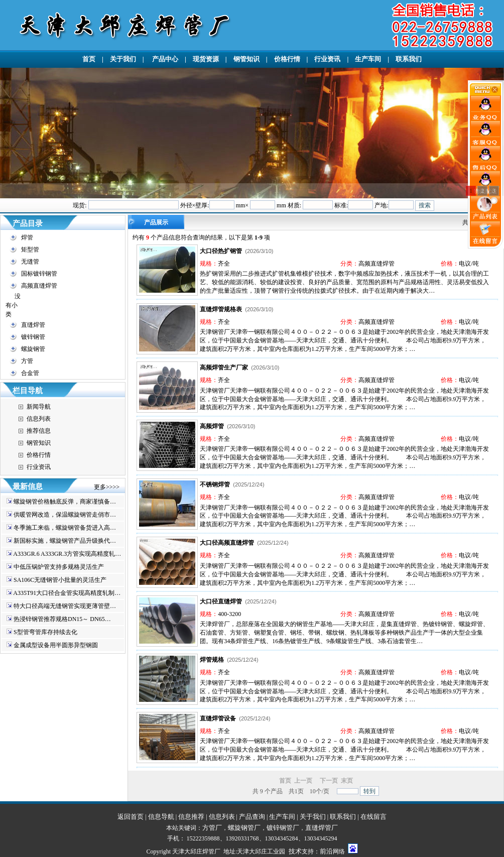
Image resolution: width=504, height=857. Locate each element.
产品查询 (252, 817)
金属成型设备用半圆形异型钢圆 (56, 645)
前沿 (326, 851)
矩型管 (30, 250)
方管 (27, 361)
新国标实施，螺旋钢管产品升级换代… (65, 541)
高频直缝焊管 (39, 286)
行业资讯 (327, 59)
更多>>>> (107, 487)
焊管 (27, 237)
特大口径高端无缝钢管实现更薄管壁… (65, 606)
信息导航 (161, 817)
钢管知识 (246, 59)
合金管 (30, 373)
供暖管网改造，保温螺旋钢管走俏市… (65, 515)
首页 (89, 59)
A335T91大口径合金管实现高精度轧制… (67, 593)
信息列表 (39, 419)
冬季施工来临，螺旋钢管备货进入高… (65, 528)
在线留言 (373, 817)
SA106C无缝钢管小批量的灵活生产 (60, 580)
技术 (295, 851)
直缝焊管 (33, 325)
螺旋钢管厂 (244, 828)
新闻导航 (39, 407)
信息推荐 (191, 817)
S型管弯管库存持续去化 (45, 632)
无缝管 (30, 262)
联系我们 (409, 59)
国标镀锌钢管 (39, 274)
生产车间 (368, 59)
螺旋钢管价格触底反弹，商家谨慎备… (65, 502)
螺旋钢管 (33, 349)
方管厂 (212, 828)
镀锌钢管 (33, 337)
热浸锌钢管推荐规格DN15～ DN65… (62, 619)
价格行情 (287, 59)
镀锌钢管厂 (283, 828)
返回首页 (131, 817)
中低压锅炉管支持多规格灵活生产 (59, 567)
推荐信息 (39, 431)
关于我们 (123, 59)
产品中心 (164, 59)
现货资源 (206, 59)
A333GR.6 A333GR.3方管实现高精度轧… (67, 554)
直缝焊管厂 (322, 828)
